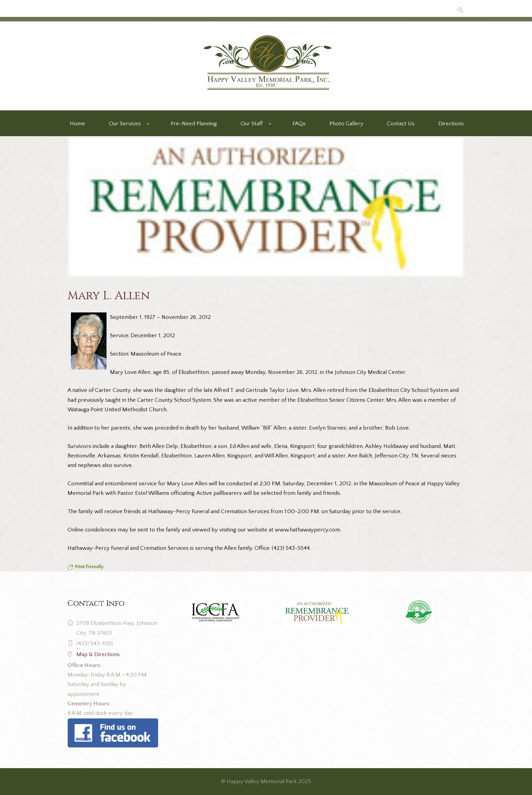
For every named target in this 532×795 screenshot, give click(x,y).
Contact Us (401, 124)
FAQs (299, 124)
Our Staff (252, 124)
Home (78, 124)
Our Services (125, 124)
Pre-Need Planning (194, 124)
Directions (451, 124)
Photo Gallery (346, 124)
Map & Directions (98, 654)
